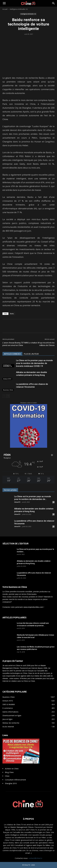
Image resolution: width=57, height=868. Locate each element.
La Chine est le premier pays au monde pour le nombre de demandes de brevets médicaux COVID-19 (34, 363)
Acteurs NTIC (7, 379)
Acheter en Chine (12, 769)
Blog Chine (9, 772)
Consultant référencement (15, 780)
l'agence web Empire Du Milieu (38, 845)
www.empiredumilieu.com (33, 607)
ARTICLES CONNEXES (12, 354)
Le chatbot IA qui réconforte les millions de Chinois (42, 344)
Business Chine (8, 390)
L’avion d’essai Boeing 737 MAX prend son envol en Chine (15, 344)
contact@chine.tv (35, 858)
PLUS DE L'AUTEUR (31, 354)
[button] (54, 3)
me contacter (37, 678)
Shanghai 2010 (11, 783)
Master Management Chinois (22, 827)
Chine (7, 776)
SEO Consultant (17, 845)
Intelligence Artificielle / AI (19, 9)
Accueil (5, 9)
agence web (25, 676)
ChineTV (17, 502)
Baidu (12, 314)
